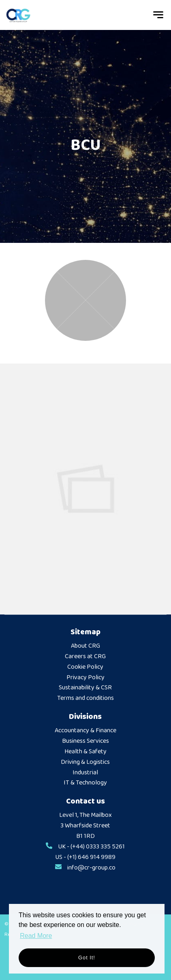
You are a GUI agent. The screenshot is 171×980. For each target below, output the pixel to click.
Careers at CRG (85, 657)
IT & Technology (85, 783)
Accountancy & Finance (85, 731)
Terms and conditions (85, 698)
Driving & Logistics (85, 762)
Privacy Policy (85, 678)
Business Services (85, 741)
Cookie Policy (85, 667)
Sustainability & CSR (85, 688)
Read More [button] (36, 936)
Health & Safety (85, 752)
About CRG (85, 646)
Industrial (85, 773)
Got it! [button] (87, 958)
